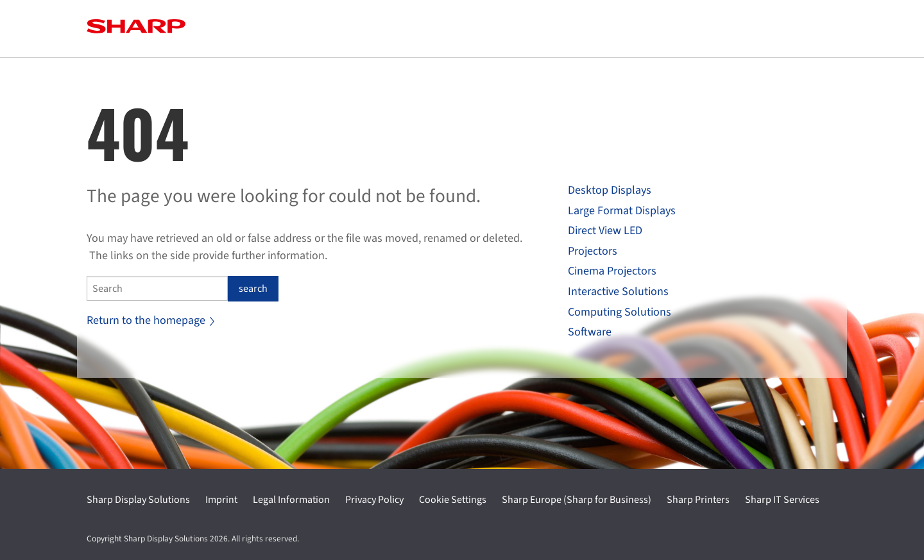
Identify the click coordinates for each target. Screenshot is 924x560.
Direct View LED (605, 231)
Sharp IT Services (782, 500)
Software (590, 332)
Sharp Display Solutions (138, 500)
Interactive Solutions (618, 292)
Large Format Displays (622, 211)
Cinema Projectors (612, 271)
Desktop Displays (610, 190)
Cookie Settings (453, 500)
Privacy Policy (374, 500)
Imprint (221, 500)
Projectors (593, 251)
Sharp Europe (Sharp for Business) (577, 500)
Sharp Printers (698, 500)
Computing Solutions (620, 312)
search (253, 289)
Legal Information (291, 500)
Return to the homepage (150, 320)
